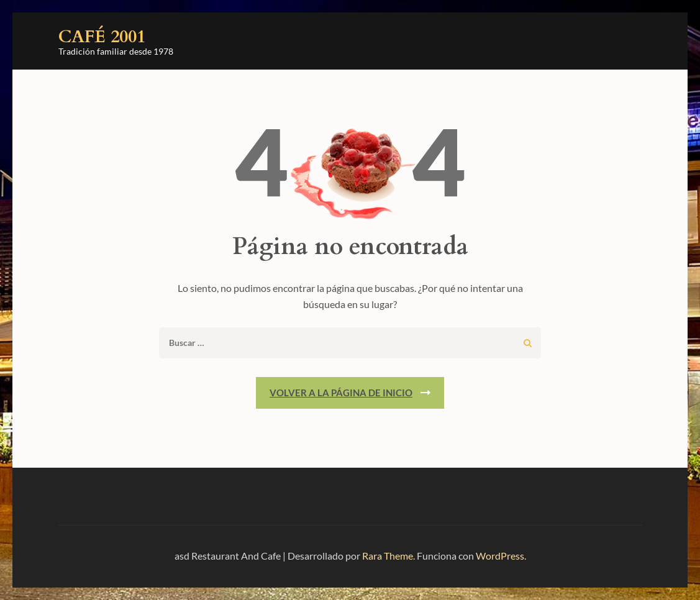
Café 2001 (102, 37)
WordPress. (501, 556)
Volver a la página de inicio (341, 393)
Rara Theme (388, 556)
